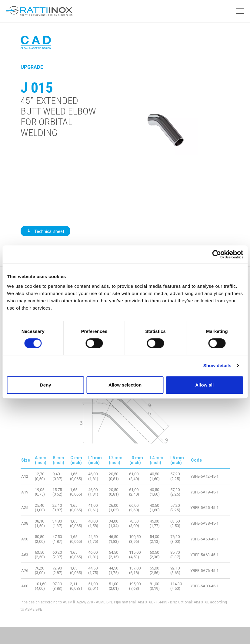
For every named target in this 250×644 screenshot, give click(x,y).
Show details (217, 365)
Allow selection (125, 385)
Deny (46, 385)
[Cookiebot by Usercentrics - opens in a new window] (217, 254)
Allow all (204, 385)
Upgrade (32, 67)
